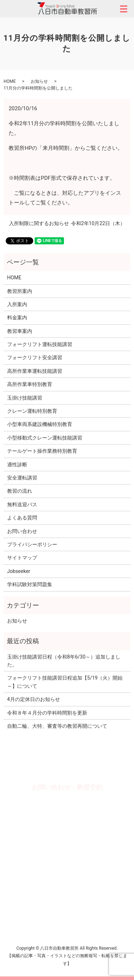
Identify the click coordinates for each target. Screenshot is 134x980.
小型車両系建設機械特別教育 (40, 424)
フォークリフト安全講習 (35, 357)
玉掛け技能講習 (25, 398)
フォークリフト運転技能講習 (40, 344)
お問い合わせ (22, 531)
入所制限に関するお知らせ (39, 223)
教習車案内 (20, 331)
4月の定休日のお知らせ (34, 699)
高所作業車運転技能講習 (35, 371)
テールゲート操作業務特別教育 (42, 451)
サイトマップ (22, 558)
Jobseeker (19, 571)
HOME (10, 81)
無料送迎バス (22, 504)
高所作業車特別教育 (30, 384)
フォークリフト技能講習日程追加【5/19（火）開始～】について (65, 682)
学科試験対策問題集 (30, 584)
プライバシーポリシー (32, 544)
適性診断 (17, 464)
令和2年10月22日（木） (98, 223)
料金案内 (17, 318)
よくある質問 (22, 518)
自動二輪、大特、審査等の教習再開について (57, 726)
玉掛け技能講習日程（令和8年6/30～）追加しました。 (64, 661)
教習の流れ (20, 491)
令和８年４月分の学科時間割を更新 (47, 713)
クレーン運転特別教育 (32, 411)
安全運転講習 (22, 478)
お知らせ (39, 81)
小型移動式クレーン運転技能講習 (45, 438)
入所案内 (17, 304)
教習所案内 (20, 291)
